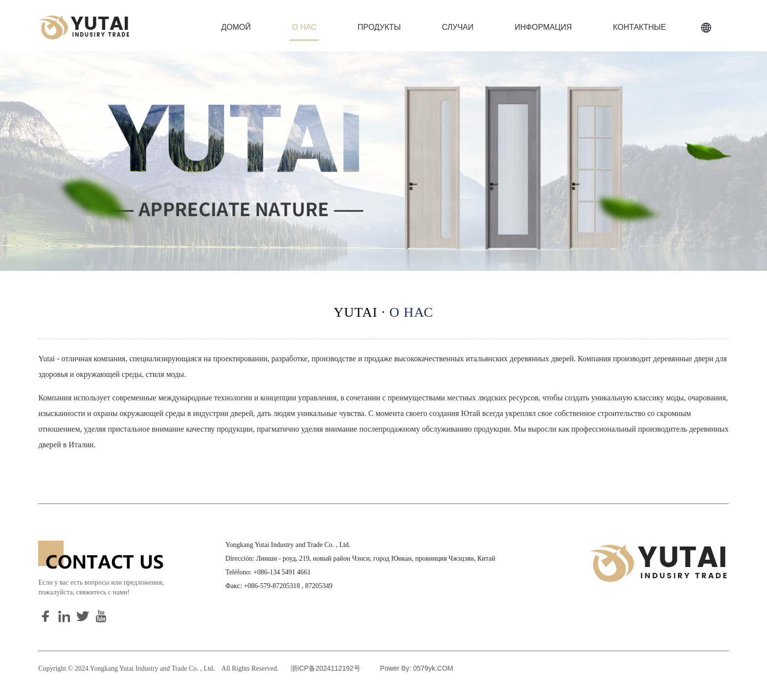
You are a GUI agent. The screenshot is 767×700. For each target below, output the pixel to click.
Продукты (379, 27)
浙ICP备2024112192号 (326, 668)
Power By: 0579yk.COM (417, 668)
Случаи (458, 27)
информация (543, 27)
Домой (236, 27)
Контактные (640, 27)
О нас (304, 27)
